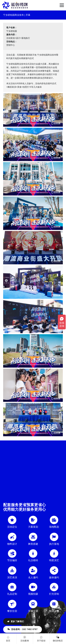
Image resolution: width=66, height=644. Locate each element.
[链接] (15, 5)
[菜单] (62, 5)
